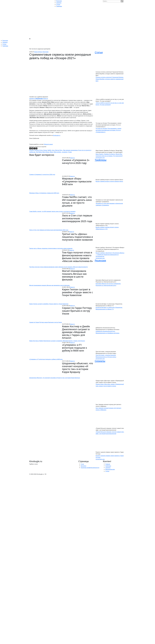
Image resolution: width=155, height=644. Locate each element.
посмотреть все (100, 158)
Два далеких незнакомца (70, 150)
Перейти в (34, 99)
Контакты (83, 466)
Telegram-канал (48, 144)
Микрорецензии (110, 469)
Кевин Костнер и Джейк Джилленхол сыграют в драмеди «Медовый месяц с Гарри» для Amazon (57, 341)
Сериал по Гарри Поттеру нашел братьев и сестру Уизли (46, 322)
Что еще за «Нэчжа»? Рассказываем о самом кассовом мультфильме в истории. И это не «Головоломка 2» (108, 130)
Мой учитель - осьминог (61, 152)
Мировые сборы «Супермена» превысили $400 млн (44, 193)
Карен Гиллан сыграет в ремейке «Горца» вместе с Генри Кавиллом (49, 304)
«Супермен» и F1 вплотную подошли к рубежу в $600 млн (46, 359)
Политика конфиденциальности (90, 468)
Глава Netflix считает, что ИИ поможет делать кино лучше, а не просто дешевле (52, 211)
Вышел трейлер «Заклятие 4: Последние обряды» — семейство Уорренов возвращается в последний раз (110, 255)
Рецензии (5, 41)
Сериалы (5, 42)
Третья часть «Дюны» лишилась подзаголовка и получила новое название (51, 248)
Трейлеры (5, 46)
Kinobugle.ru (57, 135)
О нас (82, 464)
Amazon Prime (39, 150)
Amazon (32, 150)
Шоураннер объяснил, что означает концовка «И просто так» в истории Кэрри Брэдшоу (55, 378)
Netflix (49, 150)
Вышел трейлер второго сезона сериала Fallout (109, 181)
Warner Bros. (59, 150)
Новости (36, 52)
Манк (51, 152)
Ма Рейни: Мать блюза (43, 152)
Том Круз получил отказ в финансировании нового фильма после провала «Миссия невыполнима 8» (59, 267)
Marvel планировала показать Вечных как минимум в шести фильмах (49, 285)
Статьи (4, 44)
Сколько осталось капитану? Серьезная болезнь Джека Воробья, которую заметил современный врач (110, 79)
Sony (53, 150)
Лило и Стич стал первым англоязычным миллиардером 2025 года (49, 230)
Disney (45, 150)
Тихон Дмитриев (44, 52)
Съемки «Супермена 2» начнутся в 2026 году (42, 174)
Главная (108, 464)
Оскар (70, 152)
